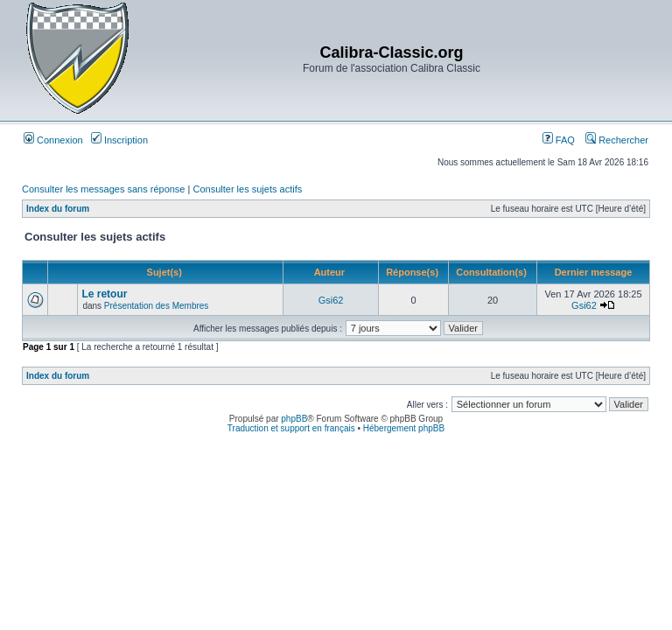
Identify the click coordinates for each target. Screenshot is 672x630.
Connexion (53, 140)
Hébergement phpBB (404, 428)
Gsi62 (331, 300)
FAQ (559, 140)
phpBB (294, 419)
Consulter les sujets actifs (247, 189)
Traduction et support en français (291, 428)
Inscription (119, 140)
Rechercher (617, 140)
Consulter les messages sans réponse (103, 189)
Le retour (104, 294)
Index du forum (58, 209)
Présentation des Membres (157, 306)
